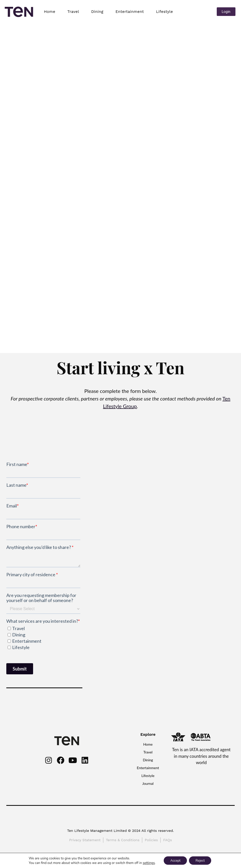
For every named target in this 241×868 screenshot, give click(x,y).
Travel (73, 12)
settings (146, 862)
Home (50, 12)
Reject (201, 860)
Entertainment (130, 12)
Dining (97, 12)
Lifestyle (165, 12)
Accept (174, 860)
